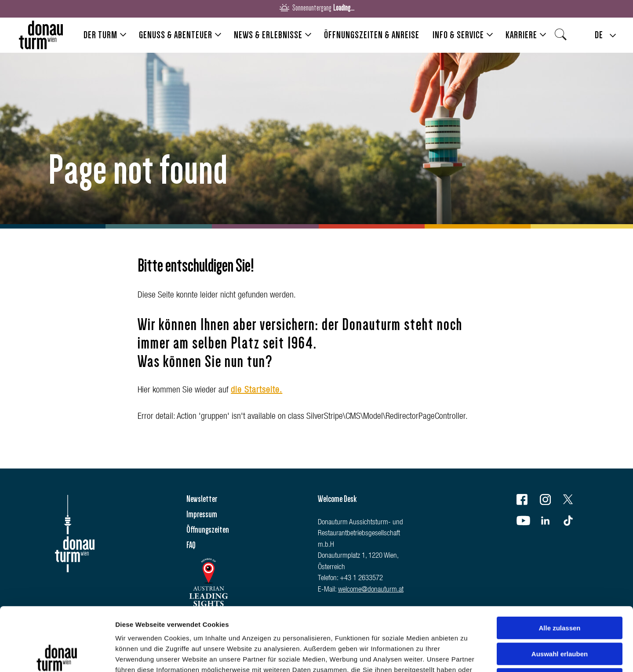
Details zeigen (467, 655)
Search (563, 37)
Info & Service (458, 35)
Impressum (202, 514)
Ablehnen (560, 616)
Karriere (521, 35)
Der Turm (100, 35)
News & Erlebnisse (268, 35)
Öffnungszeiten (208, 530)
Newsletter (202, 499)
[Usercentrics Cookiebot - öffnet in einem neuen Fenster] (57, 655)
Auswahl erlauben (560, 590)
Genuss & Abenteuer (176, 35)
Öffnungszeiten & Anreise (372, 35)
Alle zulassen (559, 565)
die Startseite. (256, 391)
